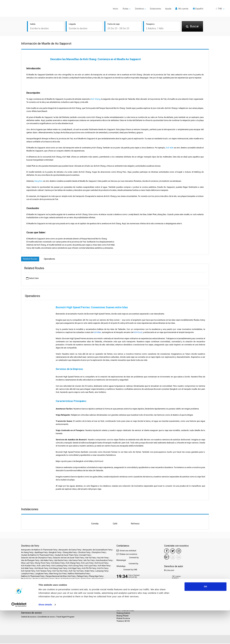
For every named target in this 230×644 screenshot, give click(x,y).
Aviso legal (67, 596)
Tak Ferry (106, 582)
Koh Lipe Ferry (91, 566)
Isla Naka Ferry (47, 561)
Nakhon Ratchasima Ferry (79, 574)
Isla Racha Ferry (61, 561)
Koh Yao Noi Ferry (60, 571)
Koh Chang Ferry (73, 563)
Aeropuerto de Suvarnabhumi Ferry (97, 550)
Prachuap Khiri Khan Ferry (43, 579)
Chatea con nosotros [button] (127, 554)
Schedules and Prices (45, 594)
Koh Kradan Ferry (28, 566)
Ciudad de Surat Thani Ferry (66, 555)
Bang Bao (39, 181)
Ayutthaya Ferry (41, 553)
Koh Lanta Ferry (43, 566)
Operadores (51, 259)
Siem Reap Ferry (39, 582)
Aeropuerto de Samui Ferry (70, 550)
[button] (209, 9)
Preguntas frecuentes (40, 596)
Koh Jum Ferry (87, 563)
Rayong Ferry (98, 579)
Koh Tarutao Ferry (44, 571)
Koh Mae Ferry (104, 566)
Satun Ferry (26, 582)
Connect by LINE (127, 570)
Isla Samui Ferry (76, 561)
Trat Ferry (36, 585)
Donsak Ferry (85, 555)
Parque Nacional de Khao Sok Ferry (61, 577)
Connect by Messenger (128, 559)
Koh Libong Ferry (76, 566)
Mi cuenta (182, 9)
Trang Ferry (26, 585)
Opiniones (25, 596)
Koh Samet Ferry (28, 571)
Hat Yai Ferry (90, 558)
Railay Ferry (86, 579)
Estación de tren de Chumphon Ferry (36, 558)
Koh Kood (138, 333)
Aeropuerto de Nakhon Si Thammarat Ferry (39, 550)
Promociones (72, 594)
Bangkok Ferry (55, 553)
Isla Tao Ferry (89, 561)
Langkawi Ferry (41, 574)
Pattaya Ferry (82, 577)
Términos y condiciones (84, 596)
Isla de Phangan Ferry (30, 561)
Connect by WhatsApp (127, 565)
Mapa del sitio (64, 599)
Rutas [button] (126, 9)
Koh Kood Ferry (101, 563)
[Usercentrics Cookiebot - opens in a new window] (19, 638)
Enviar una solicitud (126, 551)
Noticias (91, 594)
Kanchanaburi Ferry (104, 561)
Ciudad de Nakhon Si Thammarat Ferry (37, 555)
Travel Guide (56, 596)
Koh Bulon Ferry (58, 563)
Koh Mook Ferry (41, 569)
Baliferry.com (42, 608)
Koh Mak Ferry (27, 569)
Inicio (116, 9)
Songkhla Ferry (53, 582)
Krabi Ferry (89, 571)
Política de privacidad (30, 599)
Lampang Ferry (102, 571)
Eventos (83, 594)
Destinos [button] (139, 9)
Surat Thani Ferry (68, 582)
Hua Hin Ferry (103, 558)
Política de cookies (49, 599)
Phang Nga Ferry (96, 577)
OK (206, 620)
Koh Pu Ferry (103, 569)
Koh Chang (95, 99)
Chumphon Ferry (99, 553)
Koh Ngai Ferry (75, 569)
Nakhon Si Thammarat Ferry (33, 577)
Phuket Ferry (26, 579)
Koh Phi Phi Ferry (89, 569)
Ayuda (168, 9)
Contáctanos (77, 599)
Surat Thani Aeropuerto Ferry (89, 582)
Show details (45, 638)
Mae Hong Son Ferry (58, 574)
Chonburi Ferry (84, 553)
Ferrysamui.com (28, 608)
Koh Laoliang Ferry (59, 566)
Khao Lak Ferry (27, 563)
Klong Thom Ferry (42, 563)
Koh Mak (170, 148)
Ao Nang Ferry (27, 553)
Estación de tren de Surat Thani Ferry (68, 558)
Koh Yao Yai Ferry (76, 571)
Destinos (31, 594)
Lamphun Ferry (27, 574)
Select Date (32, 279)
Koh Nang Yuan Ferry (58, 569)
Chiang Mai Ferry (70, 553)
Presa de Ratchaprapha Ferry (68, 579)
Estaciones (156, 9)
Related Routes (31, 259)
